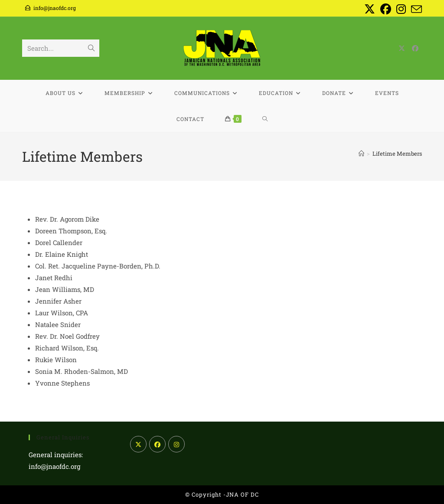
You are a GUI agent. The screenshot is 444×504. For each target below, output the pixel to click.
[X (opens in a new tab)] (370, 9)
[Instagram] (176, 444)
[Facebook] (157, 444)
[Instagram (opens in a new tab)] (401, 9)
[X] (138, 444)
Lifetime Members (397, 154)
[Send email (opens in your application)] (415, 9)
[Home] (361, 154)
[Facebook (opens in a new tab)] (386, 9)
